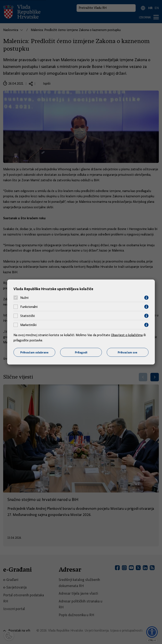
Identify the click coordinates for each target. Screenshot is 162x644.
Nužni (24, 298)
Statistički (28, 316)
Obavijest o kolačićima (127, 335)
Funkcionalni (29, 307)
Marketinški (28, 325)
